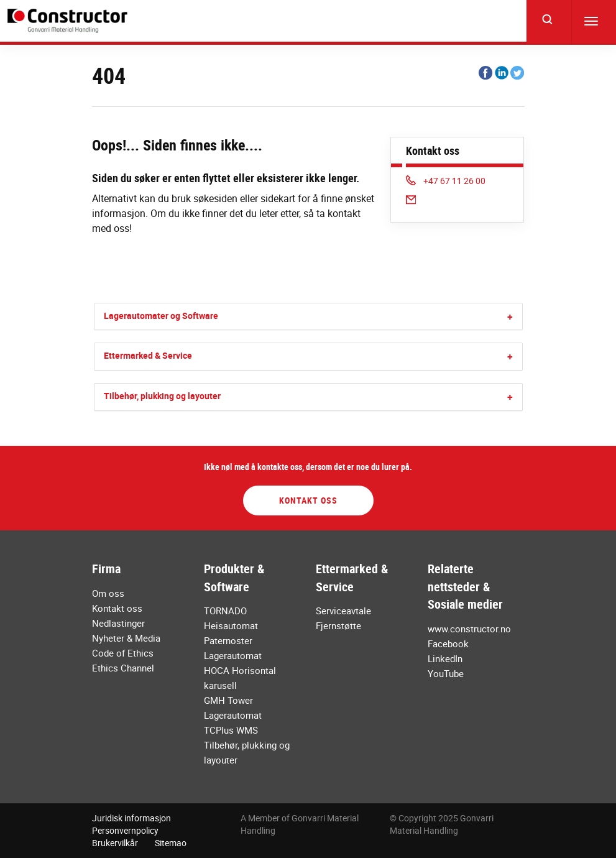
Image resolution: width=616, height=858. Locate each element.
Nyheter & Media (126, 638)
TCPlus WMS (231, 730)
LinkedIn (445, 658)
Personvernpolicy (125, 830)
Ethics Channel (123, 668)
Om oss (108, 593)
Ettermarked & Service (148, 355)
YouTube (446, 673)
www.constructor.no (469, 629)
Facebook (448, 643)
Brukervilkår (115, 843)
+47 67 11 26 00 (446, 181)
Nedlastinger (118, 623)
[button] (510, 317)
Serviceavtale (343, 611)
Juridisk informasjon (131, 818)
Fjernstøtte (338, 625)
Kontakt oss (308, 500)
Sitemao (171, 843)
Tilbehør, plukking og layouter (162, 396)
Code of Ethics (123, 653)
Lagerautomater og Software (161, 316)
